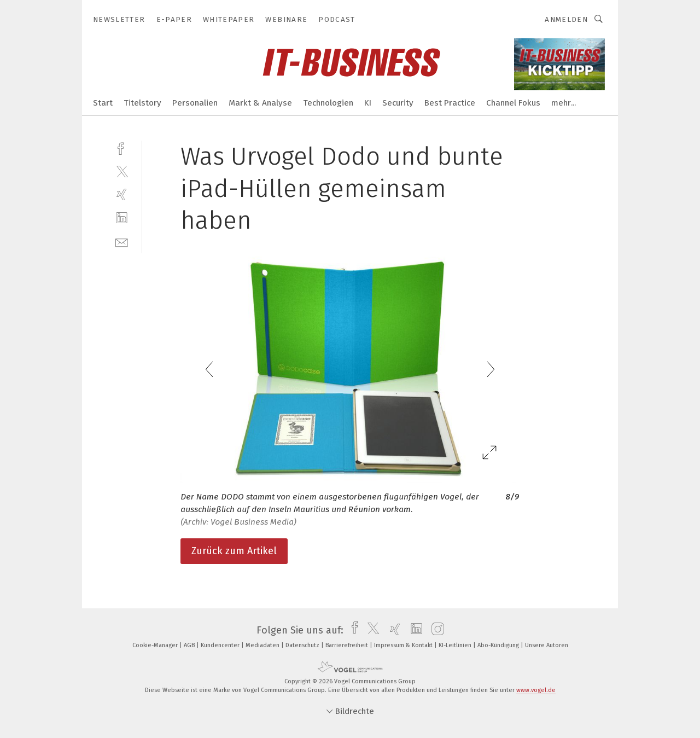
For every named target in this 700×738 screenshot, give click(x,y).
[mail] (122, 242)
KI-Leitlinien (456, 645)
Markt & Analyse (260, 103)
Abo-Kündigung (499, 645)
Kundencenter (221, 645)
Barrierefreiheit (348, 645)
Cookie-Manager (156, 645)
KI (368, 103)
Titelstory (142, 103)
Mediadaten (263, 645)
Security (398, 103)
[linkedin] (122, 218)
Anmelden (566, 19)
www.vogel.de (536, 690)
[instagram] (435, 630)
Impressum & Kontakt (404, 645)
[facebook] (122, 147)
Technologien (328, 103)
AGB (190, 645)
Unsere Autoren (547, 645)
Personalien (195, 103)
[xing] (122, 194)
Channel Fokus (513, 103)
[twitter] (122, 171)
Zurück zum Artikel (234, 551)
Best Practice (450, 103)
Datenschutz (303, 645)
